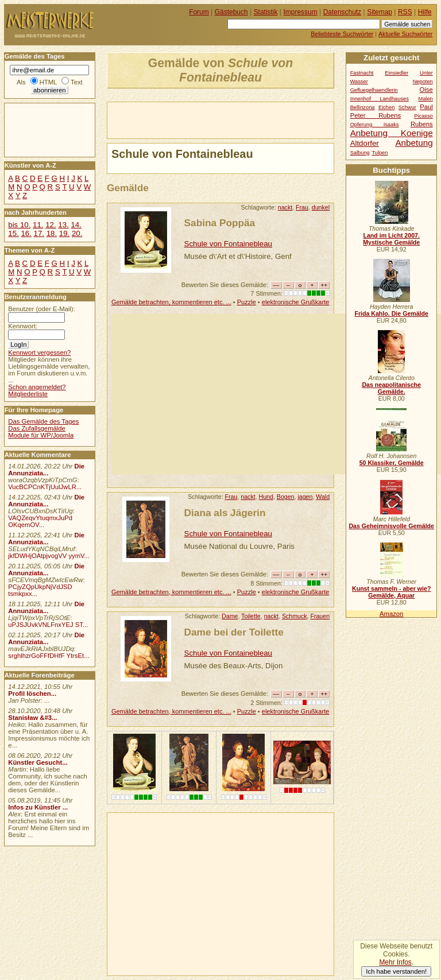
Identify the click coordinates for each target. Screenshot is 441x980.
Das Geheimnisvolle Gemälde (391, 526)
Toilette (251, 616)
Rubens (422, 124)
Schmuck (295, 616)
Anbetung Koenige (392, 133)
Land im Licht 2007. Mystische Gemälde (391, 239)
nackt (285, 207)
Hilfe (425, 12)
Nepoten (423, 82)
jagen (305, 497)
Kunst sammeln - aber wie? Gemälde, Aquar (391, 592)
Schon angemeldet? (37, 387)
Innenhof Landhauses (380, 99)
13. (63, 225)
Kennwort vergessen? (39, 353)
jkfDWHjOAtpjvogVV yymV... (49, 556)
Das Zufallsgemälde (37, 428)
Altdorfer (365, 143)
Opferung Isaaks (375, 125)
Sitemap (380, 12)
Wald (323, 497)
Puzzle (247, 302)
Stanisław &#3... (32, 718)
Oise (426, 90)
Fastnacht (362, 73)
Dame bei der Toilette (234, 632)
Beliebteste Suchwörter (342, 34)
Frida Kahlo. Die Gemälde (391, 313)
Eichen (386, 107)
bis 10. (19, 225)
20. (77, 233)
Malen (425, 99)
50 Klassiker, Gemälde (392, 463)
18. (52, 233)
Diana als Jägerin (225, 513)
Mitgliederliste (28, 394)
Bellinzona (363, 107)
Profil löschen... (32, 694)
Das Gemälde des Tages (43, 421)
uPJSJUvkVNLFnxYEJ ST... (48, 625)
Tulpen (380, 153)
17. (39, 233)
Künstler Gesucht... (38, 762)
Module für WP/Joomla (41, 435)
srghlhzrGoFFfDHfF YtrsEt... (49, 656)
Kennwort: (23, 326)
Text (77, 82)
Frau (302, 207)
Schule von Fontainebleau (228, 244)
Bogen (286, 497)
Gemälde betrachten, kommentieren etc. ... (171, 302)
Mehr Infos (395, 962)
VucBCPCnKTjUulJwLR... (45, 487)
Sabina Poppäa (220, 223)
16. (26, 233)
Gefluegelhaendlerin (374, 90)
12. (51, 225)
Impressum (301, 12)
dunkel (321, 207)
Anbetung (414, 143)
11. (38, 225)
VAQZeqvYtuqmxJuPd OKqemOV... (40, 521)
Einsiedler (396, 73)
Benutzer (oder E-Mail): (41, 309)
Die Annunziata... (46, 470)
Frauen (320, 616)
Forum (199, 12)
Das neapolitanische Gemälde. (391, 388)
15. (13, 233)
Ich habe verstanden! (396, 971)
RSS (405, 12)
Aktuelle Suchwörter (405, 34)
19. (64, 233)
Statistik (266, 12)
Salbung (360, 153)
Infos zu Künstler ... (38, 807)
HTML (48, 82)
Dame (230, 616)
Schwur (407, 107)
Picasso (423, 116)
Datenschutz (342, 12)
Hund (266, 497)
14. (76, 225)
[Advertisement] (242, 119)
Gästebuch (231, 12)
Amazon (391, 614)
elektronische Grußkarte (296, 302)
